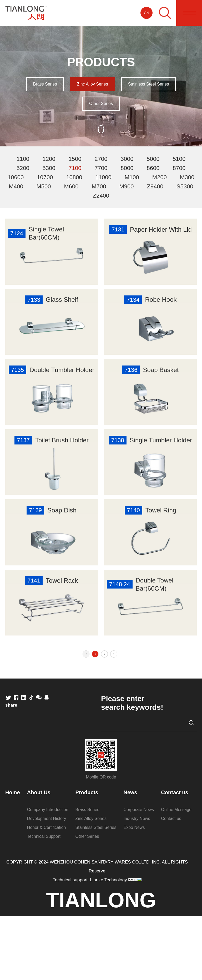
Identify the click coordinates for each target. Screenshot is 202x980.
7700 (101, 168)
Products (87, 856)
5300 (49, 168)
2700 (101, 159)
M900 (127, 186)
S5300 (185, 186)
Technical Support (44, 900)
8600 (153, 168)
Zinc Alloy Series (92, 84)
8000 (127, 168)
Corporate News (139, 874)
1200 (49, 159)
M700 (99, 186)
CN (147, 13)
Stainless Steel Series (149, 84)
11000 (103, 177)
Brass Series (45, 84)
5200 (23, 168)
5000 (153, 159)
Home (13, 856)
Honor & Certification (47, 891)
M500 (44, 186)
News (130, 856)
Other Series (101, 104)
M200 (160, 177)
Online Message (176, 874)
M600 (71, 186)
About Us (39, 856)
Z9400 (155, 186)
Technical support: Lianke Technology (90, 944)
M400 (16, 186)
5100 (179, 159)
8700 (179, 168)
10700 (45, 177)
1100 (23, 159)
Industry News (137, 883)
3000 (127, 159)
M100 (132, 177)
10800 (74, 177)
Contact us (175, 856)
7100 (75, 168)
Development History (47, 883)
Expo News (134, 891)
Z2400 (101, 196)
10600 (16, 177)
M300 (187, 177)
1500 (75, 159)
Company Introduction (48, 874)
